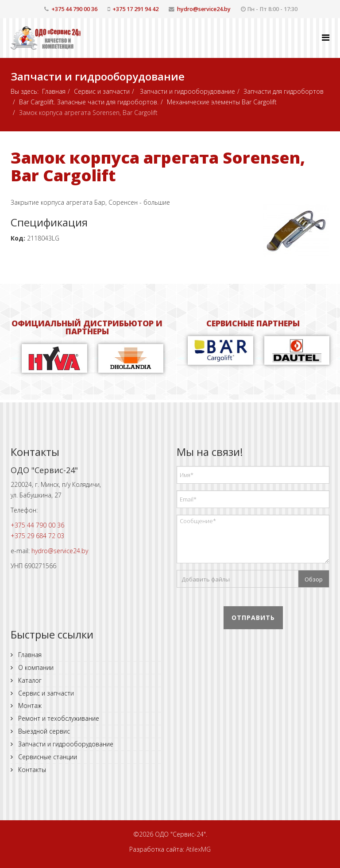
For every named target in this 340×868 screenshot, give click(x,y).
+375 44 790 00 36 (74, 9)
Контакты (31, 770)
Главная (54, 91)
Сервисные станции (47, 757)
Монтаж (29, 705)
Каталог (29, 680)
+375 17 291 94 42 (135, 9)
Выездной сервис (43, 731)
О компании (35, 667)
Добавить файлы (206, 579)
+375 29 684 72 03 (37, 536)
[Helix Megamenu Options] (326, 37)
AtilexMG (198, 849)
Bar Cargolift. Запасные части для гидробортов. (89, 102)
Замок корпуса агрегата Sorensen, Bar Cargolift (158, 166)
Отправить (253, 618)
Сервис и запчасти (102, 91)
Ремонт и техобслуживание (58, 718)
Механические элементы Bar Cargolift (222, 102)
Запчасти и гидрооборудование (187, 91)
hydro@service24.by (204, 9)
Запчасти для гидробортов (284, 91)
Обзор (314, 579)
